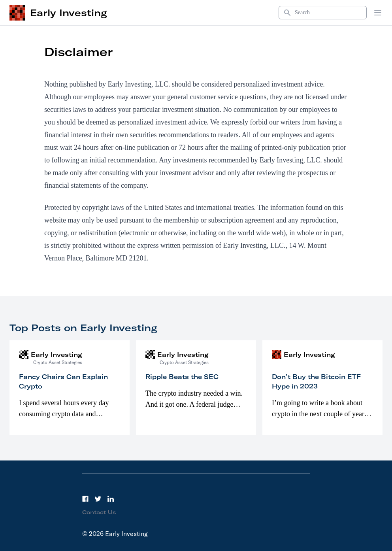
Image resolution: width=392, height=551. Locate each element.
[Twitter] (98, 499)
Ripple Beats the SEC (182, 377)
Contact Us (99, 512)
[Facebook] (85, 499)
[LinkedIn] (111, 499)
